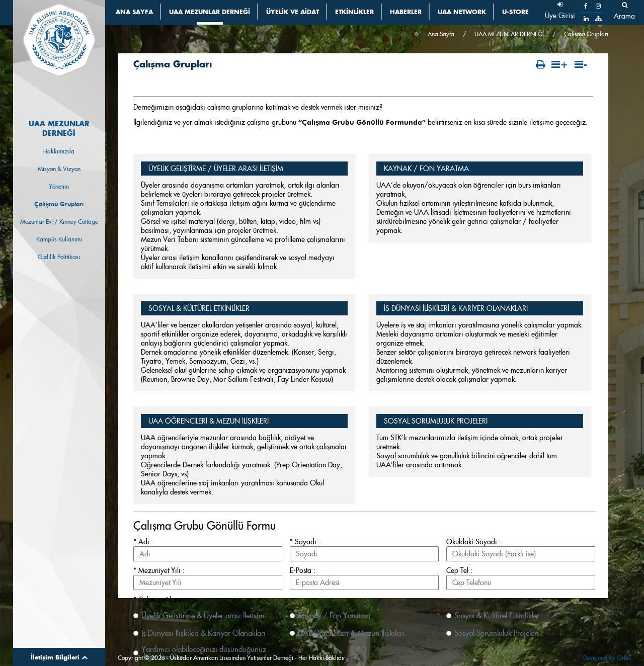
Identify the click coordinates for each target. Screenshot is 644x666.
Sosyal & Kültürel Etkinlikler (497, 615)
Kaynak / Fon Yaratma (334, 615)
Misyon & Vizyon (59, 169)
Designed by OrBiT (607, 658)
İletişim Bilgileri (59, 657)
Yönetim (59, 186)
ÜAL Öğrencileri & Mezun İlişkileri (351, 633)
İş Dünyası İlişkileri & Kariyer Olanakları (204, 633)
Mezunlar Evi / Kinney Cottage (59, 222)
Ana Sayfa (441, 34)
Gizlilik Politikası (59, 257)
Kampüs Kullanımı (59, 239)
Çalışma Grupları (59, 204)
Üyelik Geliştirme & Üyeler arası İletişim (203, 615)
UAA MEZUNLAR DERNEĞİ (509, 34)
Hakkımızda (59, 151)
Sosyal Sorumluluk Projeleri (497, 633)
